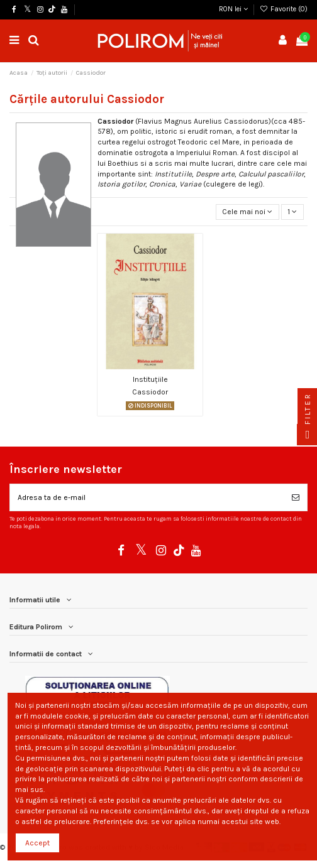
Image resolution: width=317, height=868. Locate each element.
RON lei (233, 9)
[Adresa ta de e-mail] (147, 497)
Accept (37, 843)
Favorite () (284, 9)
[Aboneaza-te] (296, 497)
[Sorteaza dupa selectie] (247, 212)
